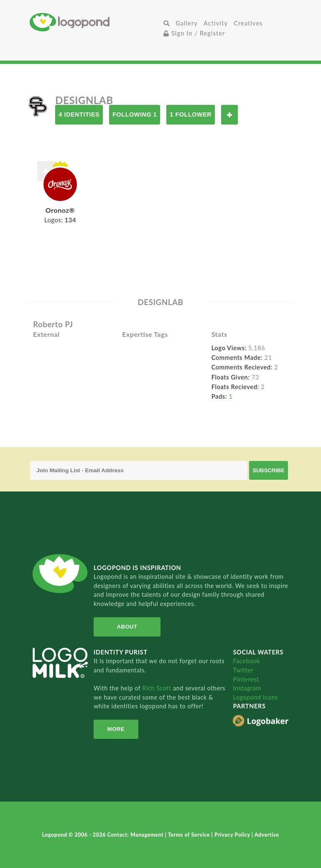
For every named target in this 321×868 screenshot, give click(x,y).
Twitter (243, 670)
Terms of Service (190, 835)
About (127, 627)
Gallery (187, 23)
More (116, 729)
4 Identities (79, 115)
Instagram (247, 688)
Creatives (248, 23)
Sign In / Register (194, 33)
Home (95, 22)
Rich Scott (158, 688)
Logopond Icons (255, 697)
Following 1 (135, 115)
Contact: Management (136, 835)
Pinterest (246, 679)
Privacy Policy (233, 835)
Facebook (246, 661)
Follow (229, 115)
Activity (216, 23)
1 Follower (191, 115)
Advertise (267, 835)
